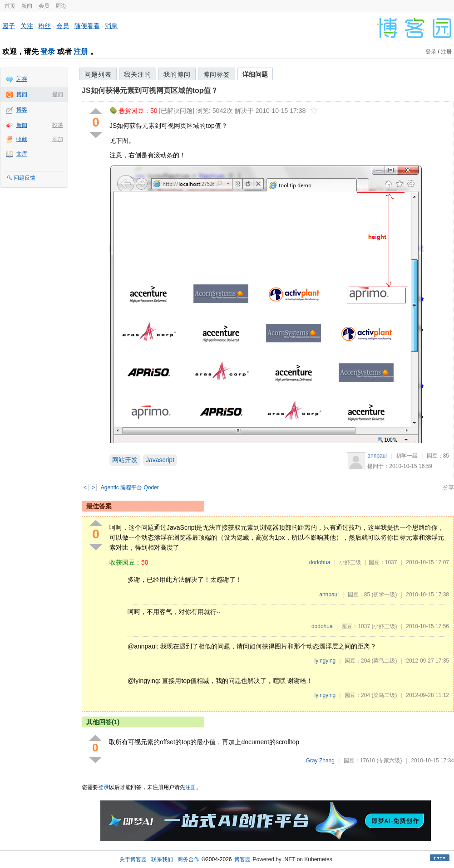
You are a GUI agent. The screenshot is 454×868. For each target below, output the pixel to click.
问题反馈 (25, 178)
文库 (22, 154)
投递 (58, 125)
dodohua (320, 562)
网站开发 (125, 460)
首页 (10, 6)
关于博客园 (133, 859)
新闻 (27, 6)
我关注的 (138, 74)
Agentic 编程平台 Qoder (130, 488)
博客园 (242, 859)
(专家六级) (389, 761)
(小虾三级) (384, 626)
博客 (22, 110)
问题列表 (98, 74)
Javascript (160, 460)
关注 (27, 26)
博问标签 (217, 74)
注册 (81, 51)
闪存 (22, 79)
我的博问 (177, 74)
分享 (449, 488)
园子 (9, 26)
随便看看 (87, 26)
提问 (58, 94)
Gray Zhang (320, 761)
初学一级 (407, 456)
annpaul (377, 456)
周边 (61, 6)
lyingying (325, 661)
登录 (48, 51)
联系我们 (162, 859)
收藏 (22, 139)
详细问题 (255, 74)
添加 (58, 139)
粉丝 (44, 26)
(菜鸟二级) (384, 661)
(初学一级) (384, 595)
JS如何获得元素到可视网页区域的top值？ (150, 90)
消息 (111, 26)
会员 (44, 6)
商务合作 (188, 859)
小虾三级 (350, 562)
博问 (22, 94)
